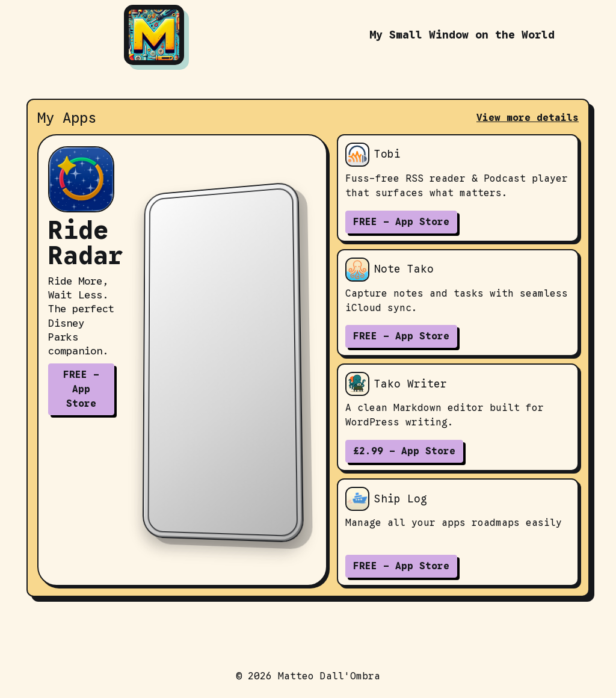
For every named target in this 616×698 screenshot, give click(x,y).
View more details (528, 118)
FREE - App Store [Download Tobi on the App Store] (401, 222)
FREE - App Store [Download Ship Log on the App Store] (401, 566)
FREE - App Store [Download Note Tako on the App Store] (401, 336)
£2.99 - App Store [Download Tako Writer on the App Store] (404, 451)
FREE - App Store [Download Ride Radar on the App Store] (81, 389)
